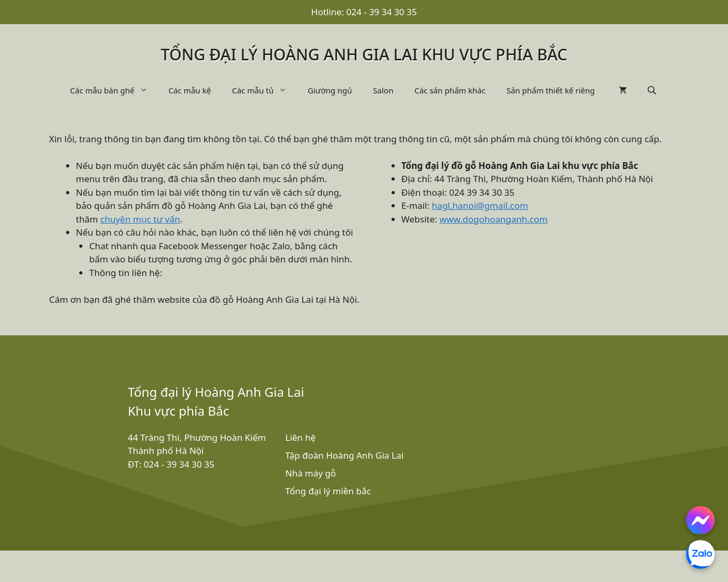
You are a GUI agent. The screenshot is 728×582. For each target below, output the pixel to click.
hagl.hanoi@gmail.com (480, 205)
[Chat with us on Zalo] (700, 554)
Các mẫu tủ (265, 90)
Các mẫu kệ (190, 90)
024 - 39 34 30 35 (382, 12)
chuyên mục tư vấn (140, 219)
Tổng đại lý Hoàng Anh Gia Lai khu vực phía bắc (364, 54)
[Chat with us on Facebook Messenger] (700, 520)
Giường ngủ (330, 90)
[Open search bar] (653, 90)
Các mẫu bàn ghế (114, 90)
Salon (383, 90)
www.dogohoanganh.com (493, 219)
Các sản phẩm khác (450, 90)
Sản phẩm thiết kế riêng (551, 90)
